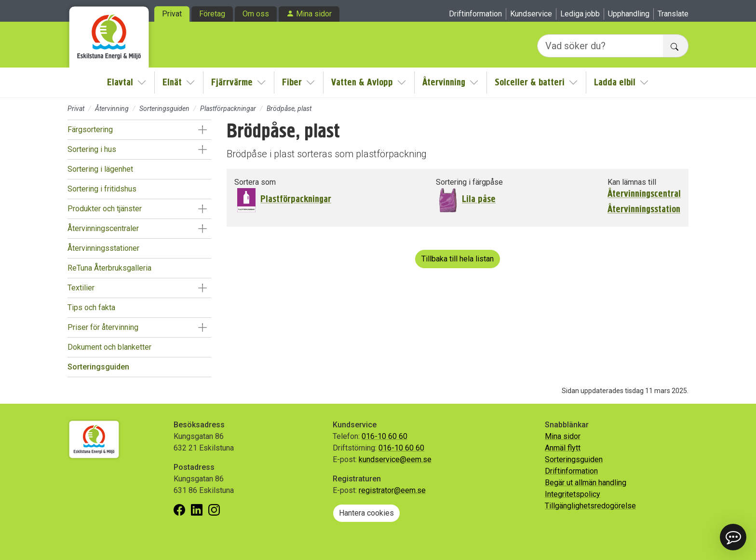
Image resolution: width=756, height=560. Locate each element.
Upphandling (629, 14)
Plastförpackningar (228, 109)
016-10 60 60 (385, 436)
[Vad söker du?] (600, 46)
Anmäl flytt (563, 448)
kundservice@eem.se (395, 459)
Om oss (256, 14)
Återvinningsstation (644, 209)
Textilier (81, 288)
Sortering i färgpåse (469, 182)
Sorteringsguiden (164, 109)
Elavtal (120, 82)
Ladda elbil (615, 82)
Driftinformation (475, 14)
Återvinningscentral (644, 194)
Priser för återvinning (103, 327)
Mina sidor (314, 14)
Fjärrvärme (232, 82)
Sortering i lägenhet (100, 169)
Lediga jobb (580, 14)
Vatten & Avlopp (362, 82)
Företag (212, 14)
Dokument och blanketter (109, 347)
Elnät (172, 82)
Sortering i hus (92, 149)
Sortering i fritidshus (102, 189)
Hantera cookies (366, 513)
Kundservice (531, 14)
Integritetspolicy (573, 494)
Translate (673, 14)
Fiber (292, 82)
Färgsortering (90, 130)
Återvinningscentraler (103, 228)
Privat (172, 14)
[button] (202, 130)
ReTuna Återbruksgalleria (109, 268)
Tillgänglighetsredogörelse (590, 506)
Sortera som (255, 182)
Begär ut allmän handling (586, 483)
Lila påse (479, 199)
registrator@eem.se (392, 490)
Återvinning (444, 82)
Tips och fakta (91, 307)
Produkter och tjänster (105, 209)
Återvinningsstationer (103, 248)
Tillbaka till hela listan (458, 259)
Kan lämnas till (632, 182)
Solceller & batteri (530, 82)
